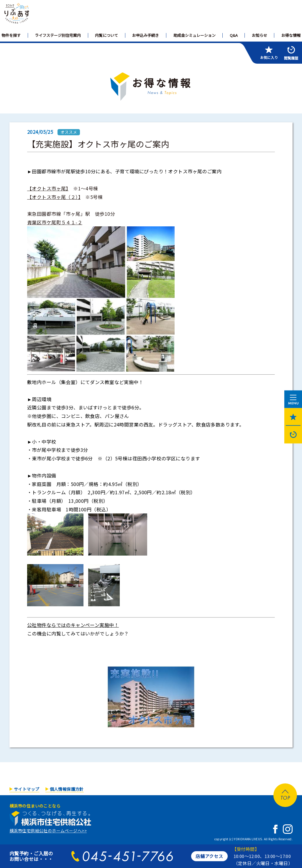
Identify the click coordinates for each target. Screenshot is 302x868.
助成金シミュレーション (195, 35)
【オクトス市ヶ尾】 (48, 188)
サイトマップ (27, 789)
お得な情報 (291, 35)
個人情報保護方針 (67, 789)
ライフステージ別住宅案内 (58, 35)
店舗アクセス (209, 856)
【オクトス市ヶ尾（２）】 (54, 197)
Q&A (234, 35)
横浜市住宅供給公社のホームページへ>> (48, 831)
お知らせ (260, 35)
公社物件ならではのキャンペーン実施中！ (73, 625)
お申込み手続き (146, 35)
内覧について (106, 35)
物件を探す (11, 35)
